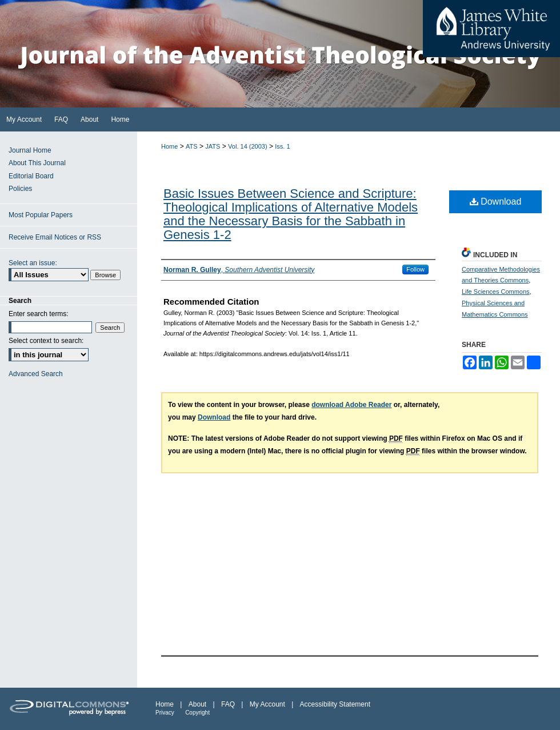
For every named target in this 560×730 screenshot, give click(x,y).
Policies (20, 189)
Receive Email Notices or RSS (55, 237)
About (197, 704)
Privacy (165, 713)
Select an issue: (33, 263)
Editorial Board (31, 176)
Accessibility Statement (335, 704)
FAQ (228, 704)
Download (496, 202)
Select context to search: (46, 341)
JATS (213, 146)
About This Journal (37, 163)
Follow (415, 269)
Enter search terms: (39, 314)
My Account (267, 704)
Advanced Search (36, 374)
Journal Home (30, 150)
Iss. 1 (282, 146)
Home (169, 146)
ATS (192, 146)
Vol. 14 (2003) (248, 146)
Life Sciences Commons (496, 292)
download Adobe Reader (351, 405)
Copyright (197, 713)
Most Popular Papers (41, 215)
